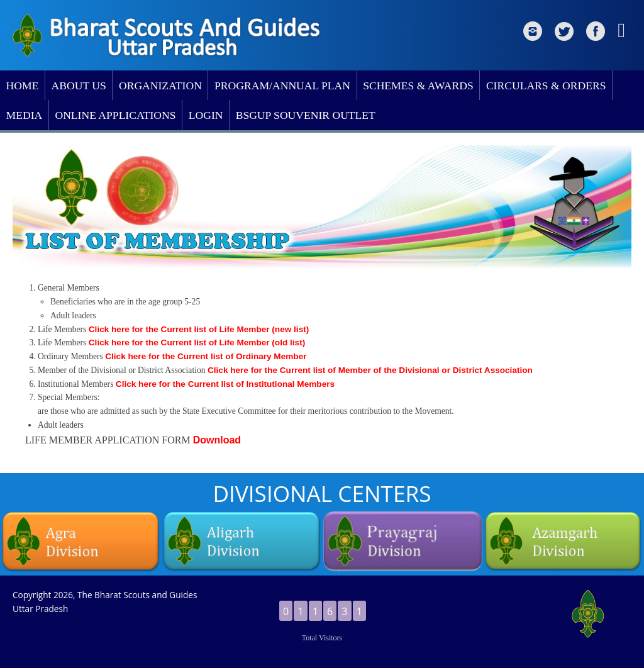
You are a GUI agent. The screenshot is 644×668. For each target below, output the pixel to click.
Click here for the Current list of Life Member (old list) (197, 342)
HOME (23, 86)
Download (217, 440)
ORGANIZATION (160, 86)
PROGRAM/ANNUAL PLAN (282, 86)
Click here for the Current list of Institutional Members (225, 384)
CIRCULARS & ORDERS (546, 86)
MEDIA (25, 115)
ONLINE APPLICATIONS (115, 115)
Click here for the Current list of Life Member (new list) (199, 329)
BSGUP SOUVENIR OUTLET (306, 115)
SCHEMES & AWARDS (418, 86)
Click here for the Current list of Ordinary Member (206, 356)
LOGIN (206, 115)
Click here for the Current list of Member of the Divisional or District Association (370, 370)
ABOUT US (79, 86)
